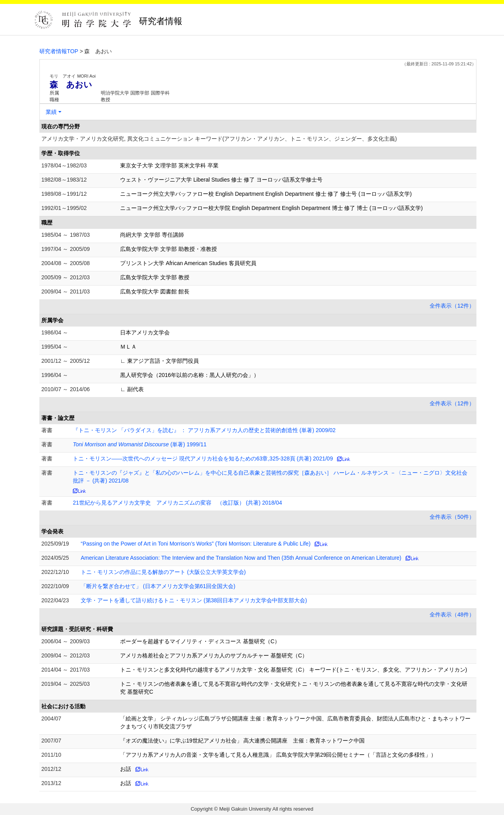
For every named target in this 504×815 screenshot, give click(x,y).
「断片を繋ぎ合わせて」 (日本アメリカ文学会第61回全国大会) (158, 586)
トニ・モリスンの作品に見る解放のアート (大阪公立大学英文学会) (163, 572)
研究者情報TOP (59, 51)
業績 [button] (51, 112)
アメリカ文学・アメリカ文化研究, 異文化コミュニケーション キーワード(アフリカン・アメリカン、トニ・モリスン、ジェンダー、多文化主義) (219, 139)
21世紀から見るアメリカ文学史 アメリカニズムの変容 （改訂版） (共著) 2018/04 (177, 503)
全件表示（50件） (452, 517)
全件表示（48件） (452, 614)
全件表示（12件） (452, 306)
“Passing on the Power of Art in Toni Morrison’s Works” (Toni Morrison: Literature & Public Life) (196, 544)
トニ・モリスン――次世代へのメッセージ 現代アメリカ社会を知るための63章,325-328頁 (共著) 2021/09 (203, 459)
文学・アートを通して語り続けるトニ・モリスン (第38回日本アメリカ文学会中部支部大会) (194, 600)
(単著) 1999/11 (140, 444)
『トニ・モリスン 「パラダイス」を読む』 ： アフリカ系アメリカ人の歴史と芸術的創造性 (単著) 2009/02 (204, 430)
